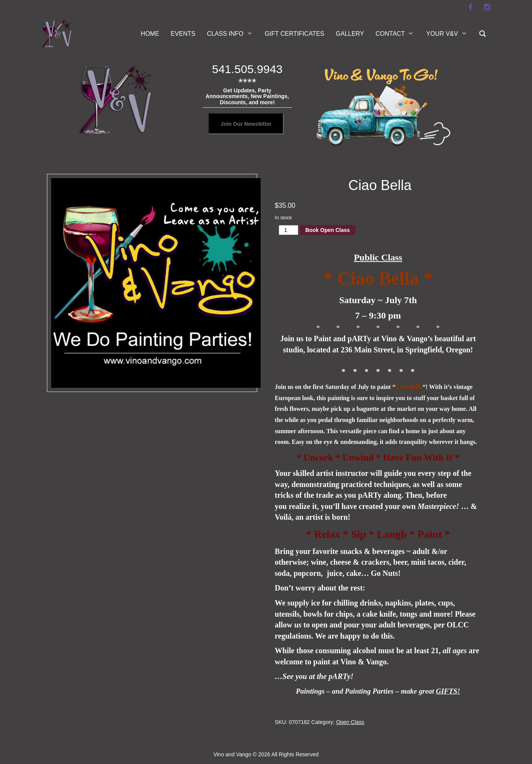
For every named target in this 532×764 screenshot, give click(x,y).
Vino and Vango (232, 754)
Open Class (350, 722)
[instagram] (487, 7)
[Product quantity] (288, 230)
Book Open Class (328, 230)
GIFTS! (448, 691)
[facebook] (470, 7)
